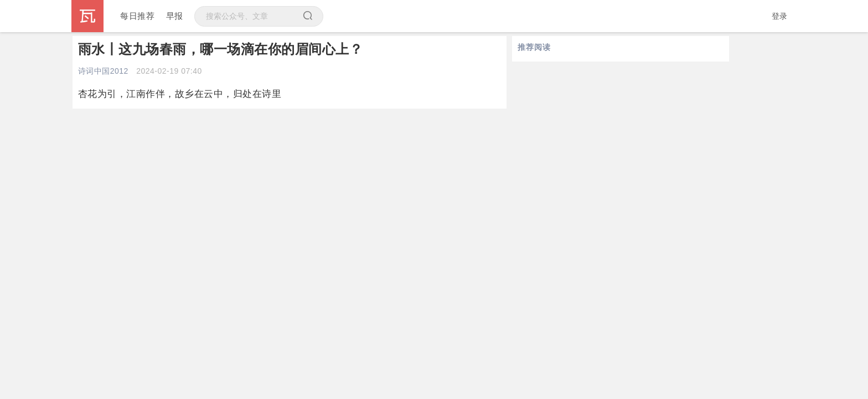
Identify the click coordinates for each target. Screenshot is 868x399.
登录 (780, 16)
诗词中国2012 (103, 71)
